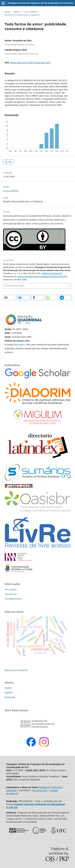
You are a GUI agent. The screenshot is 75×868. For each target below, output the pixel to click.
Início (7, 12)
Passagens (20, 345)
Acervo (17, 12)
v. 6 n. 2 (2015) (30, 12)
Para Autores (11, 594)
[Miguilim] (58, 787)
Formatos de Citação (15, 286)
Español (9, 693)
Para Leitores (11, 589)
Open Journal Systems (16, 670)
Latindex (11, 790)
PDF (10, 162)
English (9, 688)
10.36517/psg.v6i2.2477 (52, 273)
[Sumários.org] (40, 790)
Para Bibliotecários (13, 599)
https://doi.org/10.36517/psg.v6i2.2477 (30, 63)
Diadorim (45, 787)
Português (10, 697)
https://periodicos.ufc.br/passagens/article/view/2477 (42, 276)
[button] (10, 297)
